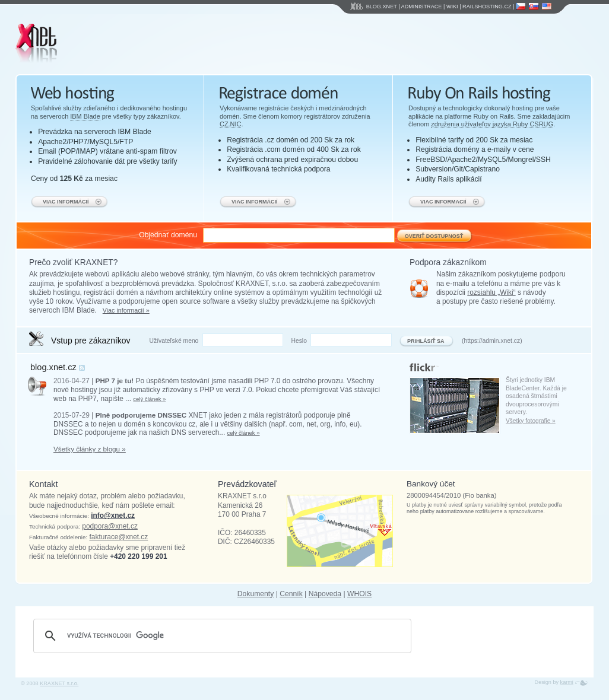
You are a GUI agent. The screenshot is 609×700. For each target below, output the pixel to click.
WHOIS (359, 594)
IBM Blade (85, 116)
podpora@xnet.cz (110, 526)
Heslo (299, 341)
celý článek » (149, 399)
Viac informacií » (126, 310)
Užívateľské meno (174, 341)
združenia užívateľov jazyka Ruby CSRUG (492, 124)
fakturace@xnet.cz (119, 537)
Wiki (452, 7)
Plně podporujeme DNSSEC (141, 415)
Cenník (291, 594)
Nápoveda (325, 594)
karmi (567, 682)
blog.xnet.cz (53, 367)
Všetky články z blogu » (90, 449)
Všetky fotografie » (531, 421)
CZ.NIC (230, 124)
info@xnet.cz (113, 516)
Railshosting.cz (487, 7)
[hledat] (221, 636)
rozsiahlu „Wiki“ (491, 292)
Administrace (422, 7)
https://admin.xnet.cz (492, 341)
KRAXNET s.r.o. (59, 683)
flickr (414, 365)
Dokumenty (256, 594)
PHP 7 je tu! (115, 381)
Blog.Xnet (382, 7)
